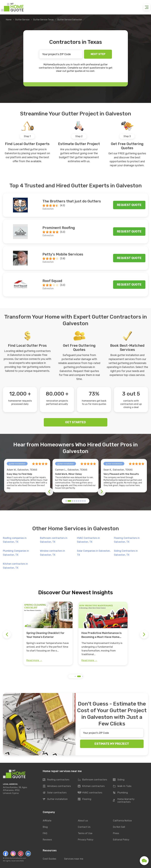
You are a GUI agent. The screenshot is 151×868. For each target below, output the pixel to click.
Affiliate (47, 821)
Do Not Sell (119, 827)
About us (83, 821)
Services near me (74, 859)
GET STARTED (75, 422)
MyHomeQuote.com (18, 858)
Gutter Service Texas (43, 20)
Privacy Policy (86, 840)
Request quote (129, 205)
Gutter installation (55, 799)
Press (116, 833)
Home (9, 20)
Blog (45, 827)
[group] (48, 633)
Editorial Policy (121, 840)
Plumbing (120, 793)
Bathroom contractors (92, 780)
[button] (66, 501)
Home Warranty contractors (124, 800)
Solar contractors (55, 793)
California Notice (122, 821)
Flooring (85, 799)
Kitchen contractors (91, 786)
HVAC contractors (90, 793)
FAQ (45, 833)
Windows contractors (57, 786)
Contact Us (84, 827)
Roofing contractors (56, 780)
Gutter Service (22, 20)
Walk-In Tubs (122, 786)
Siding (119, 780)
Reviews (47, 840)
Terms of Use (85, 833)
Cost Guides (49, 859)
